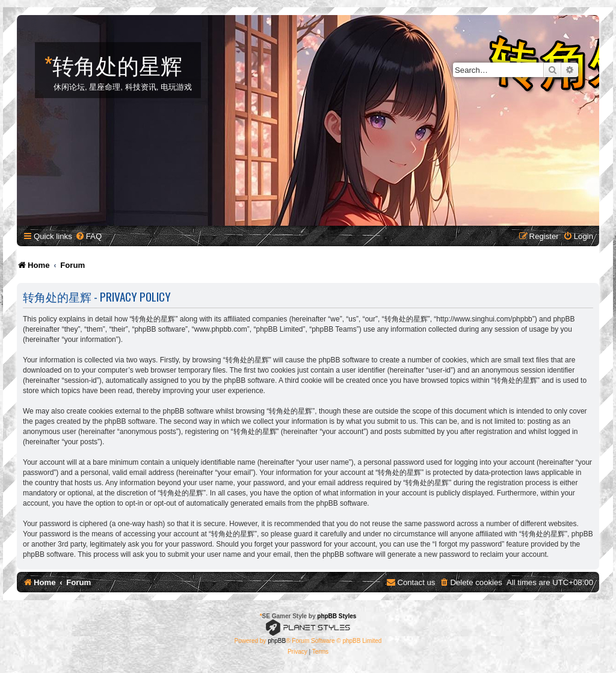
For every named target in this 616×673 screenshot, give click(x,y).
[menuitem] (88, 236)
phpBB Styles (337, 616)
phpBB (277, 641)
